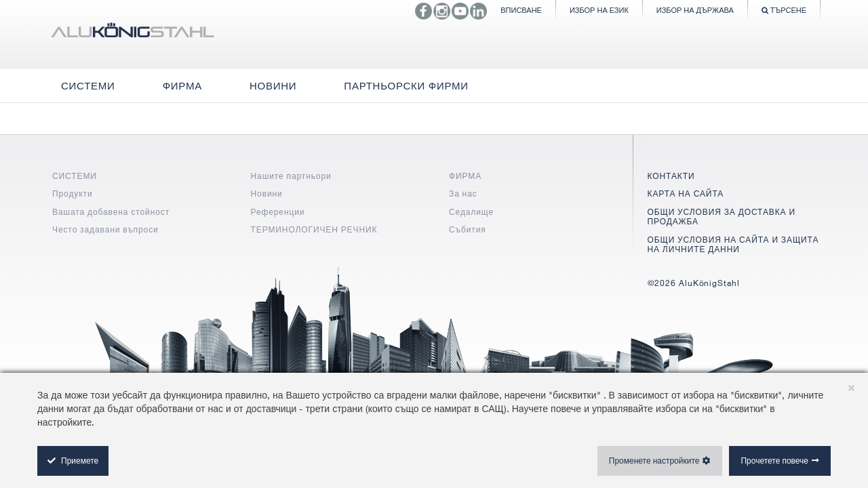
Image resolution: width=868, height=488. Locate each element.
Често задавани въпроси (105, 229)
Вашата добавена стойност (111, 212)
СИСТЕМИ (75, 176)
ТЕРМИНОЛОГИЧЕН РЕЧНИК (314, 229)
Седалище (471, 212)
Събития (468, 229)
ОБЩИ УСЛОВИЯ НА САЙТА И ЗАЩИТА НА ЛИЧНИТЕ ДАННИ (733, 244)
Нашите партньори (291, 176)
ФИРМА (465, 176)
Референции (278, 212)
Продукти (73, 194)
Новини (267, 194)
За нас (463, 194)
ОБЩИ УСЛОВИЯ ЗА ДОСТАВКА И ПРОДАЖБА (722, 217)
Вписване (521, 10)
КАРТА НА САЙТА (686, 194)
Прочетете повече (774, 461)
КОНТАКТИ (671, 176)
